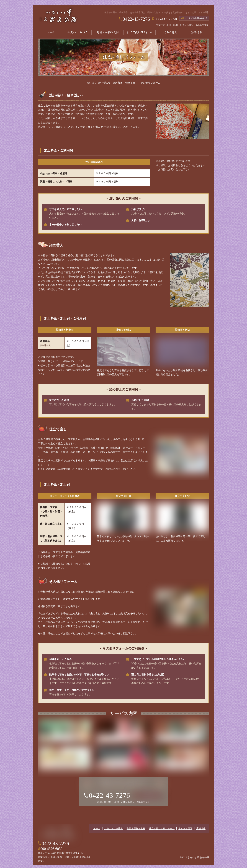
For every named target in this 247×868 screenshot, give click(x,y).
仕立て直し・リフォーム (140, 32)
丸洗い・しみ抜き (77, 32)
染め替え (118, 85)
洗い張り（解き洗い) (98, 85)
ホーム (50, 32)
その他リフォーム (150, 85)
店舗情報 (197, 32)
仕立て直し (132, 85)
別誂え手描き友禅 (107, 32)
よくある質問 (170, 32)
